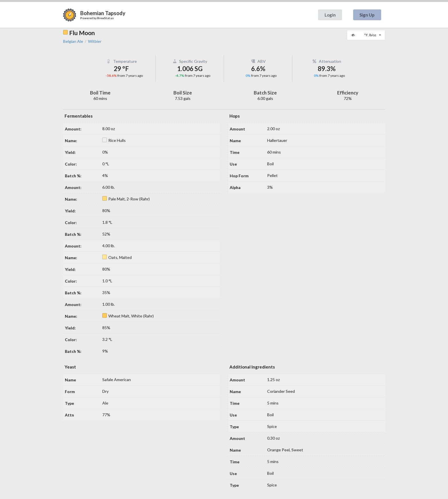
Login (330, 15)
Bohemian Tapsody (103, 13)
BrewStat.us (105, 18)
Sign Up (367, 15)
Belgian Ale (73, 41)
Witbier (95, 41)
